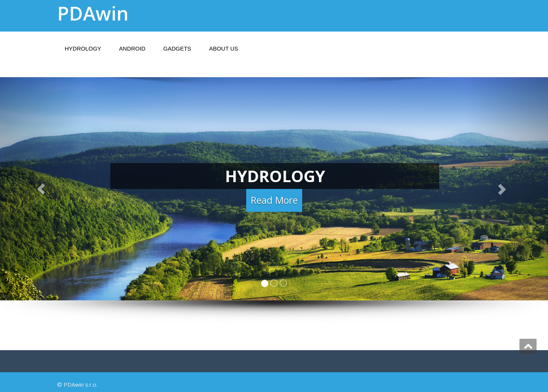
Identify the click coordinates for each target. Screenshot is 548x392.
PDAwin (93, 13)
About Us (223, 48)
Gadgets (177, 48)
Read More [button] (274, 201)
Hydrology (83, 48)
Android (132, 48)
